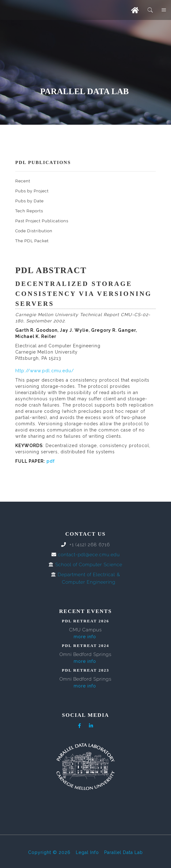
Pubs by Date (29, 201)
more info (85, 637)
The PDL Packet (32, 241)
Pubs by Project (32, 191)
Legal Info (87, 852)
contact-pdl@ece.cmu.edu (89, 555)
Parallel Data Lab (124, 852)
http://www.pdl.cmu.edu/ (45, 371)
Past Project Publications (42, 221)
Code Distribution (34, 231)
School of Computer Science (89, 565)
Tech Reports (29, 211)
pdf (51, 461)
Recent (23, 181)
